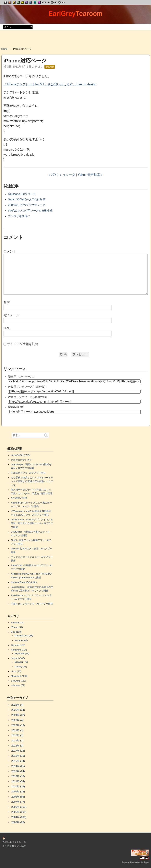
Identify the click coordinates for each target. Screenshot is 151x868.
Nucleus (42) (21, 640)
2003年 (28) (18, 822)
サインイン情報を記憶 (23, 344)
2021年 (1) (17, 730)
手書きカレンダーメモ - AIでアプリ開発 (32, 604)
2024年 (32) (18, 715)
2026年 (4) (17, 705)
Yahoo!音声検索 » (90, 175)
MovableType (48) (24, 635)
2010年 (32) (18, 786)
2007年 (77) (18, 802)
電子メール (11, 315)
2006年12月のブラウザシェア (27, 205)
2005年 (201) (19, 812)
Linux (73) (16, 671)
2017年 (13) (18, 751)
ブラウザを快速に (19, 216)
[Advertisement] (75, 40)
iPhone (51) (17, 627)
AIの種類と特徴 (19, 498)
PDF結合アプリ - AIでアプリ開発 (28, 473)
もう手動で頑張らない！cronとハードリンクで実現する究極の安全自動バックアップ (32, 481)
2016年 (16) (18, 756)
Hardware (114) (19, 650)
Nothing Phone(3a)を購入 (24, 582)
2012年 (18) (18, 776)
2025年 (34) (18, 710)
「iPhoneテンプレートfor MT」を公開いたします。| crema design (50, 84)
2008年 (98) (18, 797)
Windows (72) (18, 685)
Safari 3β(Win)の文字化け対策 (27, 199)
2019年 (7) (17, 741)
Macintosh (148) (19, 676)
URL (7, 328)
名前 (7, 302)
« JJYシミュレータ (62, 175)
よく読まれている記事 (14, 846)
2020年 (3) (17, 735)
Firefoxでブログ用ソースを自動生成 (30, 211)
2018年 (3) (17, 746)
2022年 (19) (18, 725)
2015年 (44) (18, 761)
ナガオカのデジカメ (21, 460)
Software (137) (18, 681)
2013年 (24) (18, 771)
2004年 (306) (19, 817)
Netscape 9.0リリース (22, 194)
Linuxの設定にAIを (21, 455)
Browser (50, 67)
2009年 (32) (18, 792)
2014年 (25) (18, 766)
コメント (10, 251)
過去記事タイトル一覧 (14, 842)
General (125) (18, 645)
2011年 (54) (18, 781)
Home (4, 49)
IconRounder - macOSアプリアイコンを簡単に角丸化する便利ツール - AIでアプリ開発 (32, 523)
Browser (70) (21, 662)
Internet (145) (18, 658)
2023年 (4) (17, 720)
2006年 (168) (19, 807)
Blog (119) (16, 632)
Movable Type (142, 862)
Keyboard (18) (22, 653)
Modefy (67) (21, 667)
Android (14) (17, 623)
